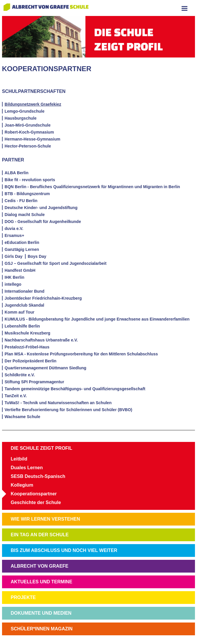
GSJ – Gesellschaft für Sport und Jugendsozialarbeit (56, 263)
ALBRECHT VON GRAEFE (40, 566)
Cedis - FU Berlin (21, 201)
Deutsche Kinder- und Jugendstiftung (41, 208)
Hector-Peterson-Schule (28, 146)
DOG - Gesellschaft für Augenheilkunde (43, 222)
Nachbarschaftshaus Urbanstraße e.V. (41, 340)
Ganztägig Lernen (22, 249)
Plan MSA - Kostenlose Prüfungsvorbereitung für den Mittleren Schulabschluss (81, 354)
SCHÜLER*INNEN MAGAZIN (42, 629)
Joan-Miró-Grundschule (28, 125)
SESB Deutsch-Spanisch (38, 476)
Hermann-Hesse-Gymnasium (32, 139)
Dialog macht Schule (25, 215)
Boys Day (37, 256)
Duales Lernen (27, 468)
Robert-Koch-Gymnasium (29, 132)
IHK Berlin (15, 277)
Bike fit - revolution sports (30, 180)
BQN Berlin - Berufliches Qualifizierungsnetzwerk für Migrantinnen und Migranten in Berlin (92, 187)
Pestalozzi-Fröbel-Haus (27, 347)
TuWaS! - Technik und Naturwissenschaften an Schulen (58, 403)
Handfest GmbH (20, 270)
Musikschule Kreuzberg (27, 333)
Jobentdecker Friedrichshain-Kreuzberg (43, 298)
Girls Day (14, 256)
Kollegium (22, 485)
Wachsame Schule (22, 417)
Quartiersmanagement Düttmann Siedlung (46, 368)
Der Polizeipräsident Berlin (31, 361)
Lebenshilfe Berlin (22, 326)
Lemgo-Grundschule (25, 111)
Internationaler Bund (25, 291)
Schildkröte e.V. (20, 375)
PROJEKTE (23, 597)
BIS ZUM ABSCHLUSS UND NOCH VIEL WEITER (64, 550)
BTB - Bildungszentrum (27, 194)
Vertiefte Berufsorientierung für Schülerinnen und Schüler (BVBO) (69, 410)
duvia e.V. (14, 229)
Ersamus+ (14, 235)
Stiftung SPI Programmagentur (34, 382)
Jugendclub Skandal (24, 305)
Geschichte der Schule (36, 502)
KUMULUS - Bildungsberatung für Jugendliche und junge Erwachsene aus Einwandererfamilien (97, 319)
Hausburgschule (21, 118)
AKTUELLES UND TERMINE (42, 582)
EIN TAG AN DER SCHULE (40, 535)
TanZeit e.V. (16, 396)
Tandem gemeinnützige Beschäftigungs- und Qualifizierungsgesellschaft (75, 389)
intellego (13, 284)
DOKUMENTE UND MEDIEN (41, 613)
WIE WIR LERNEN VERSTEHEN (45, 519)
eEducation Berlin (22, 242)
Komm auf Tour (19, 312)
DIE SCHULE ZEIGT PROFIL (42, 448)
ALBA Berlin (17, 173)
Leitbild (19, 459)
